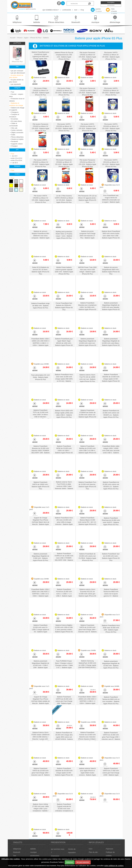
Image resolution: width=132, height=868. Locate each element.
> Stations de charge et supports (17, 109)
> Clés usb (13, 128)
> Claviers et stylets (16, 139)
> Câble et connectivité (14, 125)
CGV (91, 849)
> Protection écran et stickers (17, 100)
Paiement (109, 849)
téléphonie (17, 849)
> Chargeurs (14, 112)
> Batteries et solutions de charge (16, 104)
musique (33, 852)
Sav (15, 856)
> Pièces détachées (16, 137)
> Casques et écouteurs (14, 116)
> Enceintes (14, 119)
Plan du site (93, 852)
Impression (55, 856)
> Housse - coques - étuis (17, 95)
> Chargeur (14, 146)
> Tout (12, 92)
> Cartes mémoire (16, 130)
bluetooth (17, 852)
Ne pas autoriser (83, 862)
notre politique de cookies (114, 866)
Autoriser (70, 862)
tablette (33, 849)
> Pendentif (14, 141)
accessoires (35, 856)
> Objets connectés (16, 132)
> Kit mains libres (16, 121)
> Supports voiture (16, 144)
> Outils (12, 135)
